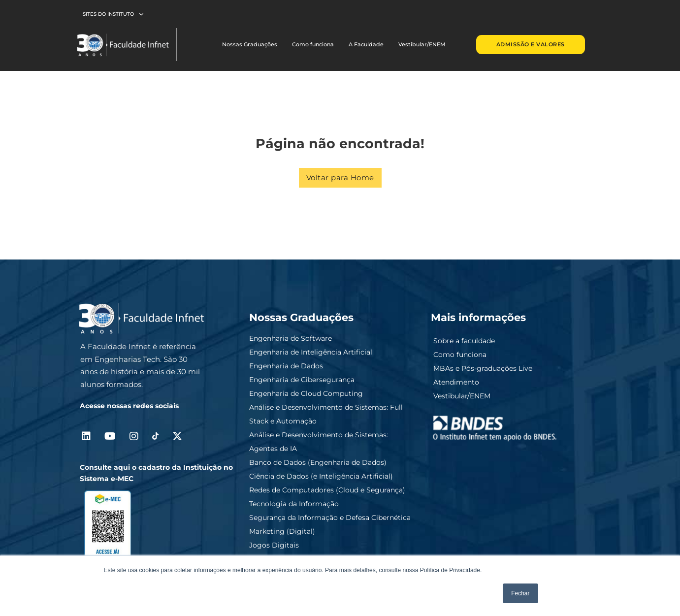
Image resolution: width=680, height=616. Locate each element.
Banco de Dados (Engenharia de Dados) (318, 462)
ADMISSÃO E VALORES (531, 44)
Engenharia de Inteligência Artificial (311, 352)
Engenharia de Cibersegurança (302, 380)
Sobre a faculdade (464, 341)
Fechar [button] (520, 593)
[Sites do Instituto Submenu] (141, 14)
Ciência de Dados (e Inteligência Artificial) (321, 476)
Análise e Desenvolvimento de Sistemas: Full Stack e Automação (326, 414)
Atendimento (456, 382)
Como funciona (313, 44)
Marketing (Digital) (282, 531)
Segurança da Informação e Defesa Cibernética (330, 518)
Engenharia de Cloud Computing (306, 393)
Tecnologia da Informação (294, 504)
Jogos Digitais (274, 545)
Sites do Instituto (108, 14)
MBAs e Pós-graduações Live (483, 368)
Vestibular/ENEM (422, 44)
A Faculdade (366, 44)
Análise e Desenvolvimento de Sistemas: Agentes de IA (319, 442)
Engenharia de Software (291, 338)
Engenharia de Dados (286, 366)
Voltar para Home (340, 178)
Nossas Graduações (250, 44)
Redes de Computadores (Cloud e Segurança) (327, 490)
